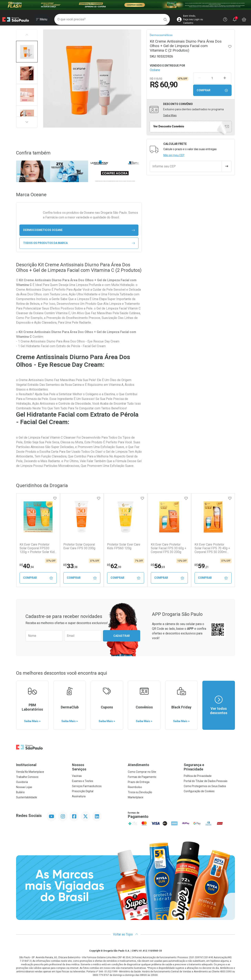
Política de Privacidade (198, 776)
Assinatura (79, 796)
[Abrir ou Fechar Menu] (42, 19)
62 (114, 566)
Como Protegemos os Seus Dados (205, 786)
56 (158, 566)
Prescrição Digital (83, 791)
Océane (155, 70)
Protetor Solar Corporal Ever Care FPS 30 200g (79, 546)
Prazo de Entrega (139, 782)
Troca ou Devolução (140, 792)
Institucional (26, 765)
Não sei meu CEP (174, 155)
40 (27, 566)
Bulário (20, 792)
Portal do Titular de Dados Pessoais (206, 781)
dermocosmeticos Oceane (79, 230)
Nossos (98, 767)
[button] (27, 52)
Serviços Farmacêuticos (87, 786)
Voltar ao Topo (126, 934)
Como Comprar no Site (142, 772)
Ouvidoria (22, 782)
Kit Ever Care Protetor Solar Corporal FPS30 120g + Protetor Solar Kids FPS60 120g (38, 548)
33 (70, 566)
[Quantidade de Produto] (212, 78)
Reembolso (135, 787)
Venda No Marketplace (30, 772)
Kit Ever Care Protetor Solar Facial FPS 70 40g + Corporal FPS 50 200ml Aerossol (212, 548)
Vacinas (77, 776)
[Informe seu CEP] (186, 166)
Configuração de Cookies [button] (199, 791)
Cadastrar (122, 636)
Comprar (212, 90)
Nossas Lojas (24, 787)
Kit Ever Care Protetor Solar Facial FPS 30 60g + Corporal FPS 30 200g (169, 548)
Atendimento (139, 765)
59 (202, 566)
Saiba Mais (170, 115)
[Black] (125, 5)
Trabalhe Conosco (27, 777)
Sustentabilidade (27, 797)
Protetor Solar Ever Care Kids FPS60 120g (124, 546)
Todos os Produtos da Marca (79, 243)
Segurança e (209, 767)
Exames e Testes (83, 781)
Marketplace (136, 797)
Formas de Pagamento (142, 777)
